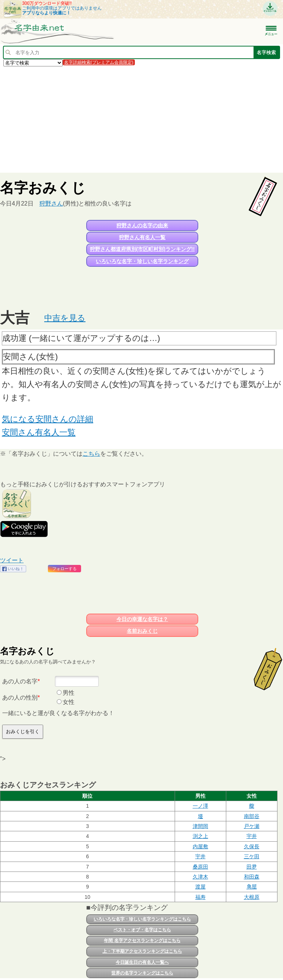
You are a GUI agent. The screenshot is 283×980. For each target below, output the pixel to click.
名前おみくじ (142, 631)
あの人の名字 (20, 681)
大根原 (252, 897)
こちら (91, 454)
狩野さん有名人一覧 (142, 237)
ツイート (12, 560)
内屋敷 (200, 846)
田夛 (252, 867)
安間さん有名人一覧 (39, 432)
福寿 (200, 897)
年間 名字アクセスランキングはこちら (142, 941)
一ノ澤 (200, 806)
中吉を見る (65, 318)
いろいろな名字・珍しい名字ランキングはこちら (142, 919)
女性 (69, 702)
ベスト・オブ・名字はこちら (142, 930)
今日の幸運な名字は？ (142, 619)
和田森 (252, 877)
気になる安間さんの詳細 (48, 419)
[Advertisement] (141, 119)
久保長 (252, 846)
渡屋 (200, 887)
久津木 (200, 877)
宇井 (252, 836)
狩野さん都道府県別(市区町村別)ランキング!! (142, 249)
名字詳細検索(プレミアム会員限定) (99, 62)
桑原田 (200, 867)
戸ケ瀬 (252, 826)
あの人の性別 (20, 698)
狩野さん (51, 203)
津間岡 (200, 826)
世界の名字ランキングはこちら (142, 973)
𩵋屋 (252, 887)
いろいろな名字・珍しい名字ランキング (142, 261)
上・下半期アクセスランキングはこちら (142, 951)
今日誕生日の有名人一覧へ (142, 962)
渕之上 (200, 836)
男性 (69, 693)
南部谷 (252, 816)
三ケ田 (252, 856)
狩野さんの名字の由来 (142, 225)
